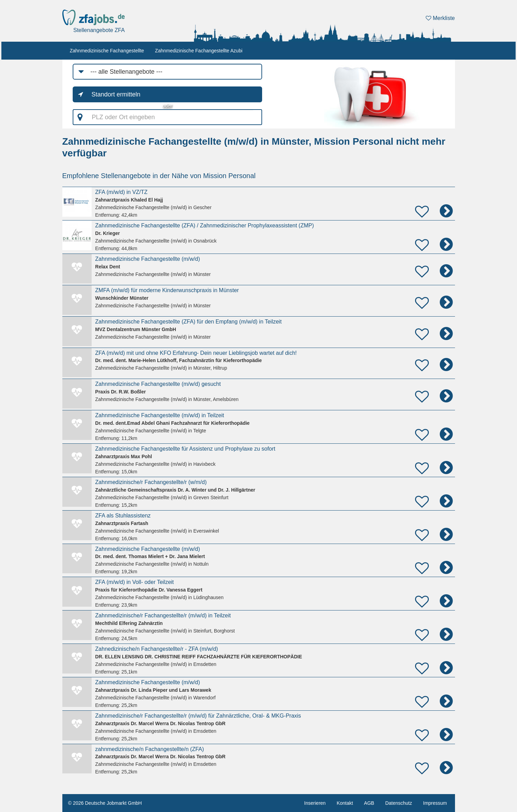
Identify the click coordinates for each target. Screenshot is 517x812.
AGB (369, 803)
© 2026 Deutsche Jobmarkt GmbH (105, 803)
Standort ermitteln (116, 94)
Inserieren (315, 803)
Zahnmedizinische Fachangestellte (107, 51)
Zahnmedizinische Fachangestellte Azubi (199, 51)
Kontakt (345, 803)
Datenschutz (399, 803)
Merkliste (440, 18)
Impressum (435, 803)
